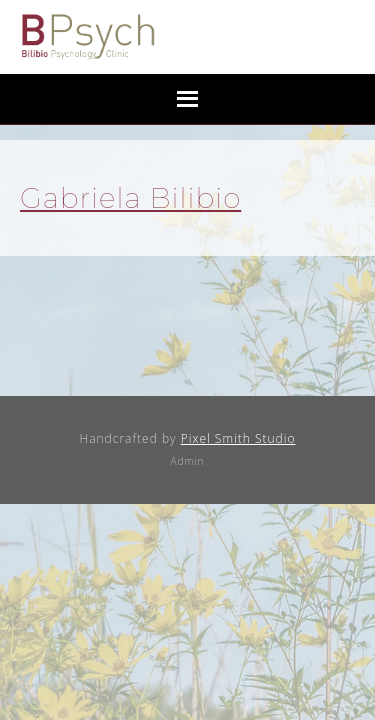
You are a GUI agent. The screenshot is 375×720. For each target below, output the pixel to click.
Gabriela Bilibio (130, 198)
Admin (188, 461)
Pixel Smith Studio (238, 438)
